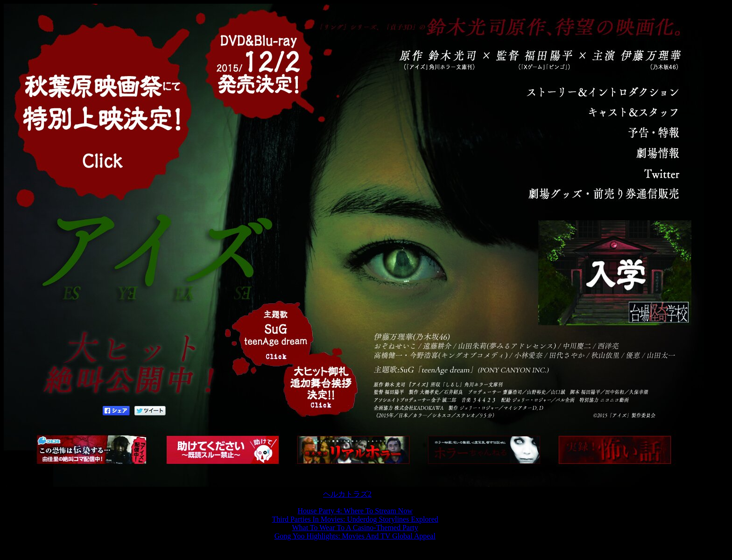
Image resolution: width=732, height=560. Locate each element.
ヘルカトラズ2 (347, 494)
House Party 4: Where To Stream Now (355, 511)
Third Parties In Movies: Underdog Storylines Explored (355, 519)
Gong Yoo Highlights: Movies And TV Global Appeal (355, 536)
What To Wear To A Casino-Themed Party (355, 528)
